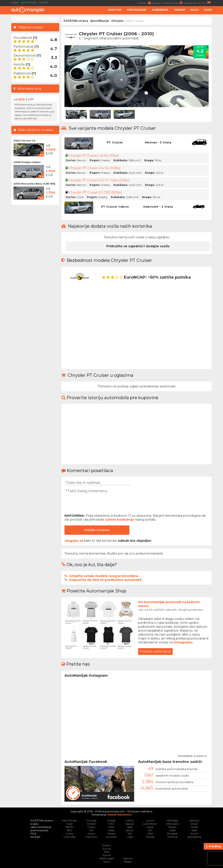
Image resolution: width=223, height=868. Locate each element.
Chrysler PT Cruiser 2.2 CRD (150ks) (95, 192)
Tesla (107, 852)
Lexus (150, 827)
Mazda (150, 837)
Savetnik (115, 10)
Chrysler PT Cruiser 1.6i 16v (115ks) (94, 156)
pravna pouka (29, 2)
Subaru (107, 845)
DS (91, 830)
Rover (194, 824)
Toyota (107, 855)
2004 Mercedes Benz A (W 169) (34, 184)
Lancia (150, 820)
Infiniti (130, 820)
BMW (70, 827)
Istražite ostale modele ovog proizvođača (104, 576)
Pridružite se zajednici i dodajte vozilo (138, 246)
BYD (70, 830)
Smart (194, 834)
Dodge (111, 820)
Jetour (130, 830)
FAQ (33, 834)
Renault (194, 820)
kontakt (44, 2)
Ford (111, 827)
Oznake (179, 10)
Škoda (128, 862)
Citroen (91, 824)
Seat (194, 830)
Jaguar (130, 824)
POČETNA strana (76, 21)
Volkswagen (107, 858)
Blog (195, 10)
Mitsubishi (172, 824)
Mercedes (172, 820)
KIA (130, 834)
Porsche (172, 837)
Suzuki (106, 849)
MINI (150, 834)
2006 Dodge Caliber (27, 162)
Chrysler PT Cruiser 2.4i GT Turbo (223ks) (99, 180)
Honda (111, 834)
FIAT (111, 824)
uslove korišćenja (119, 520)
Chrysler (117, 21)
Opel (172, 830)
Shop (208, 10)
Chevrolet (69, 837)
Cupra (91, 827)
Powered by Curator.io (192, 755)
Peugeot (172, 834)
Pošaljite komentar (97, 530)
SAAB (194, 827)
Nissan (172, 827)
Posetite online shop (155, 651)
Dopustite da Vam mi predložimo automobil (105, 580)
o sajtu (15, 2)
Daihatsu (91, 837)
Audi (70, 824)
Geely (111, 830)
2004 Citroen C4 (24, 141)
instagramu (183, 642)
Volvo (107, 862)
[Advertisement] (35, 272)
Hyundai (111, 837)
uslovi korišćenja (41, 827)
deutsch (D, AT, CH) (198, 3)
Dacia (91, 834)
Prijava (145, 3)
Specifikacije (137, 10)
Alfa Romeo (69, 820)
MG (150, 830)
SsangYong (194, 837)
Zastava (128, 858)
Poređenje (160, 10)
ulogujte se (74, 541)
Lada (130, 837)
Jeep (130, 827)
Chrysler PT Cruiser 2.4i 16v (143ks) (95, 168)
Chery (70, 834)
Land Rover (150, 824)
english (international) (168, 3)
